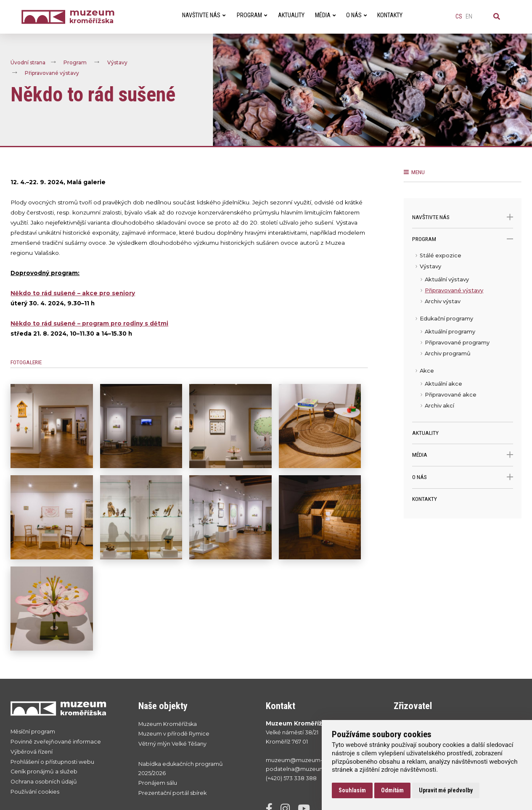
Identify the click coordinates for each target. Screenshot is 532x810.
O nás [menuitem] (356, 15)
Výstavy (117, 62)
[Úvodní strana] (45, 17)
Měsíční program (33, 732)
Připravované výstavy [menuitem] (454, 290)
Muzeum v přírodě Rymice (174, 734)
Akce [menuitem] (427, 371)
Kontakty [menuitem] (390, 15)
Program (75, 62)
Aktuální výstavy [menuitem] (447, 279)
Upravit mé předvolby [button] (446, 790)
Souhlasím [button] (352, 790)
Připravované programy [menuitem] (457, 343)
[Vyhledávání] (497, 17)
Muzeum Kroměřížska (168, 724)
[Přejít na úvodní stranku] (66, 708)
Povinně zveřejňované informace (56, 742)
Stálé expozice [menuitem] (441, 255)
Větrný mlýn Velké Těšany (172, 744)
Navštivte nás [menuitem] (204, 15)
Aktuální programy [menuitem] (450, 332)
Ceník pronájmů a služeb (44, 772)
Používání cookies (35, 792)
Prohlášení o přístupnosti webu (52, 762)
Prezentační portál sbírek (172, 793)
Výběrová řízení (32, 752)
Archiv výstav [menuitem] (443, 301)
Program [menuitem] (252, 15)
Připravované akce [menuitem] (451, 395)
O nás (462, 477)
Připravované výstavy (52, 73)
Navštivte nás (462, 217)
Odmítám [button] (392, 790)
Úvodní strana (28, 62)
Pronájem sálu (158, 783)
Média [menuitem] (325, 15)
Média (462, 455)
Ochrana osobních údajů (44, 782)
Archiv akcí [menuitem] (439, 406)
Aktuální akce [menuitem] (443, 384)
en (469, 17)
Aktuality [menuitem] (291, 15)
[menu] (462, 336)
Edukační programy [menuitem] (446, 319)
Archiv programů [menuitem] (448, 353)
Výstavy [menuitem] (430, 266)
